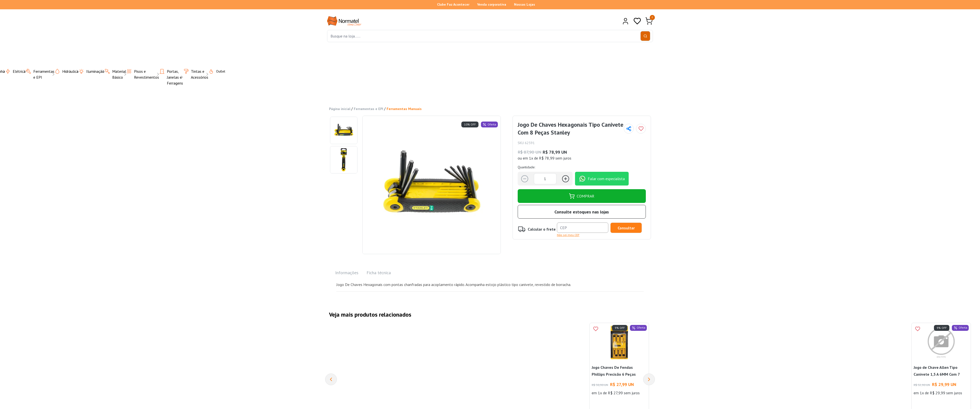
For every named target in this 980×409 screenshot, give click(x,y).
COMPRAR (582, 196)
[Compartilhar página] (629, 129)
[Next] (649, 379)
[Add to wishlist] (641, 129)
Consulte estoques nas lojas (582, 212)
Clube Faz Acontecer (453, 4)
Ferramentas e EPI (368, 109)
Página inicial (340, 109)
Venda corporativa (492, 4)
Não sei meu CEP (568, 235)
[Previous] (331, 379)
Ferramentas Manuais (404, 109)
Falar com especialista (602, 179)
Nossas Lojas (525, 4)
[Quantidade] (545, 179)
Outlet (214, 71)
